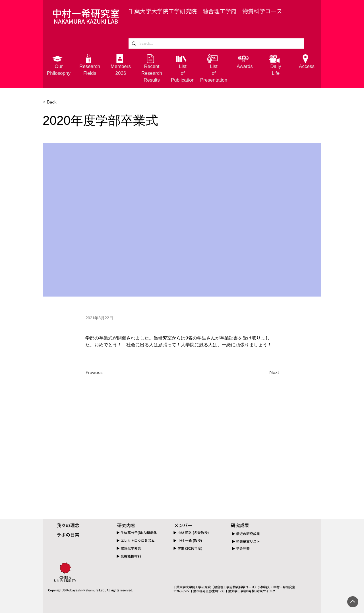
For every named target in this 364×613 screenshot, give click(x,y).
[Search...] (216, 44)
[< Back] (61, 102)
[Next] (265, 372)
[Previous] (104, 372)
